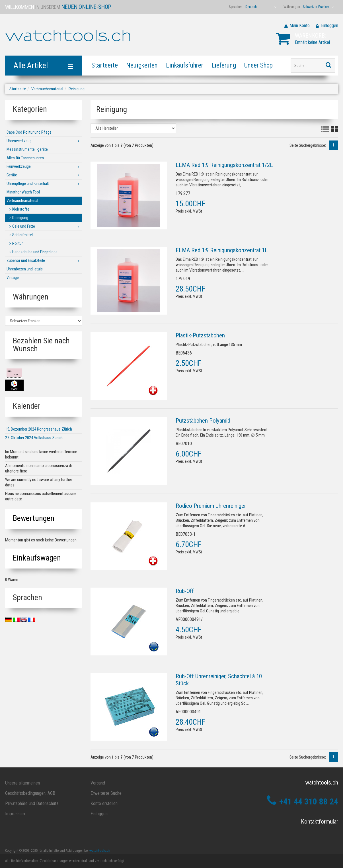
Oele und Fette (24, 226)
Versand (98, 783)
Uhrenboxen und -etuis (25, 269)
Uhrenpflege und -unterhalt (28, 184)
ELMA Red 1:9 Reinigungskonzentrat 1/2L (224, 165)
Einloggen (330, 26)
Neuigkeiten (142, 65)
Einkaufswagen (37, 558)
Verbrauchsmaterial (47, 89)
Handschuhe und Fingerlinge (35, 252)
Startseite (105, 65)
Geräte (12, 175)
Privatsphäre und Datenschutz (32, 803)
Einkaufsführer (185, 65)
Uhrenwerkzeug (19, 141)
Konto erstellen (104, 803)
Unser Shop (258, 65)
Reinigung (77, 89)
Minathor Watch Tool (23, 192)
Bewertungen (34, 518)
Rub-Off (185, 591)
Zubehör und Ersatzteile (26, 260)
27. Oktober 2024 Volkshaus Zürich (34, 438)
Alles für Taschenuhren (25, 158)
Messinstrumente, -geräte (27, 149)
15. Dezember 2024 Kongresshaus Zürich (39, 429)
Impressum (15, 814)
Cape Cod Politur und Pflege (29, 132)
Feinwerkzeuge (19, 166)
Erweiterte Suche (106, 793)
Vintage (13, 278)
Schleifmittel (22, 235)
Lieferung (224, 65)
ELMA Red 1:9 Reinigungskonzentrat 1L (222, 250)
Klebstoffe (21, 209)
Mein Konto (300, 26)
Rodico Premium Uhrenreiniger (211, 506)
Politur (18, 243)
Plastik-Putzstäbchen (200, 335)
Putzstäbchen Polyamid (203, 421)
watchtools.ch (100, 850)
